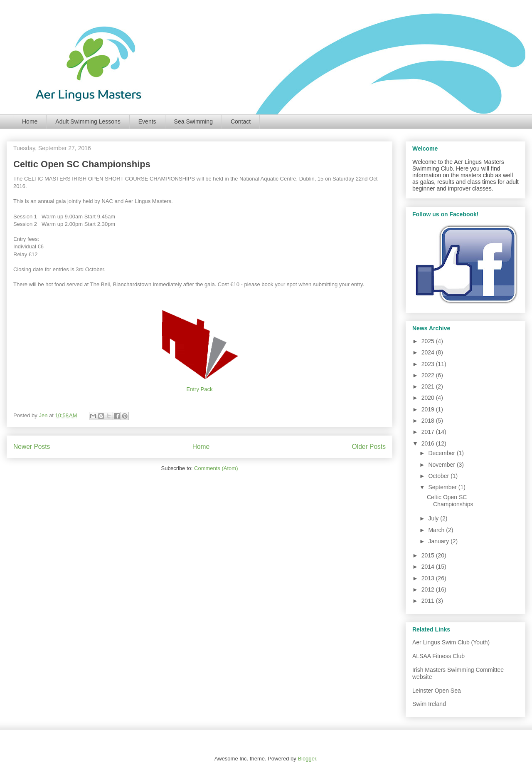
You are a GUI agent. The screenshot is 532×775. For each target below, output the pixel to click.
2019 (429, 409)
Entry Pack (200, 389)
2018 (429, 421)
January (439, 541)
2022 (429, 375)
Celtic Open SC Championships (82, 164)
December (442, 453)
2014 (429, 567)
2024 (429, 352)
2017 (429, 432)
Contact (241, 121)
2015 (429, 555)
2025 (429, 341)
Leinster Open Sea (437, 691)
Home (30, 121)
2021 (429, 386)
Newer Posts (32, 447)
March (437, 530)
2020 (429, 398)
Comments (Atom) (216, 468)
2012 (429, 589)
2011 (429, 601)
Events (147, 121)
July (434, 518)
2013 (429, 578)
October (439, 476)
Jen (44, 415)
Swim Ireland (429, 704)
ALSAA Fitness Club (438, 656)
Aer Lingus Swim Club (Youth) (451, 642)
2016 (429, 443)
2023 (429, 364)
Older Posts (369, 447)
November (442, 465)
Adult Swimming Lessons (88, 121)
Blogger (307, 759)
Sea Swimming (193, 121)
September (443, 487)
